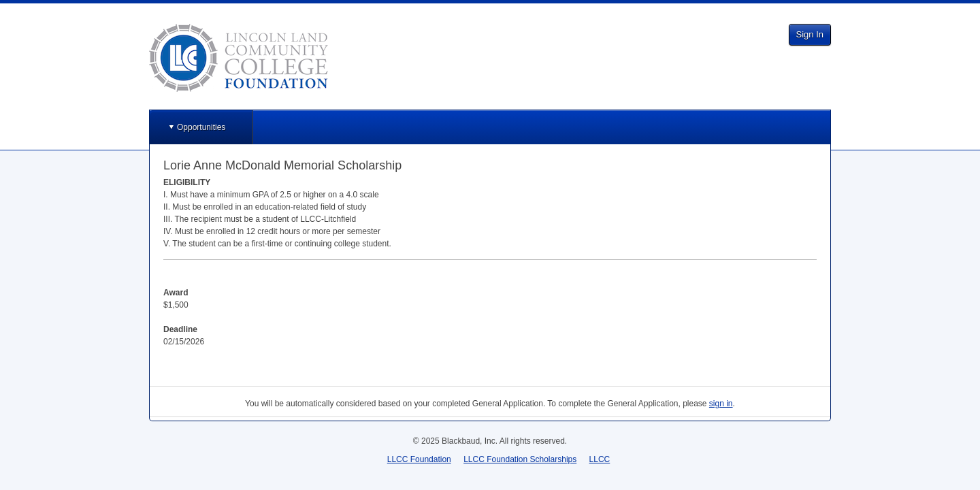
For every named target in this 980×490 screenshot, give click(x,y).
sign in (721, 404)
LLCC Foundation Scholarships (520, 459)
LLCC (600, 459)
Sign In (810, 34)
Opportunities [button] (201, 127)
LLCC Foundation (419, 459)
